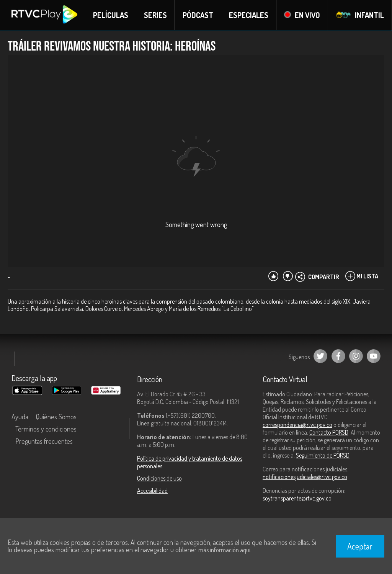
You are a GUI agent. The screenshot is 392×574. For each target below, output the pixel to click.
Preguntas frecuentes (44, 441)
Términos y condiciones (46, 429)
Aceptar (360, 546)
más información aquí (224, 550)
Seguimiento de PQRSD (323, 455)
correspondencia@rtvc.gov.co (297, 425)
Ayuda (20, 417)
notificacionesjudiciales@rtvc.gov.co (305, 477)
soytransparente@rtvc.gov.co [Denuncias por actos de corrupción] (297, 498)
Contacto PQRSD (329, 432)
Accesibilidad (152, 491)
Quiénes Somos (56, 417)
